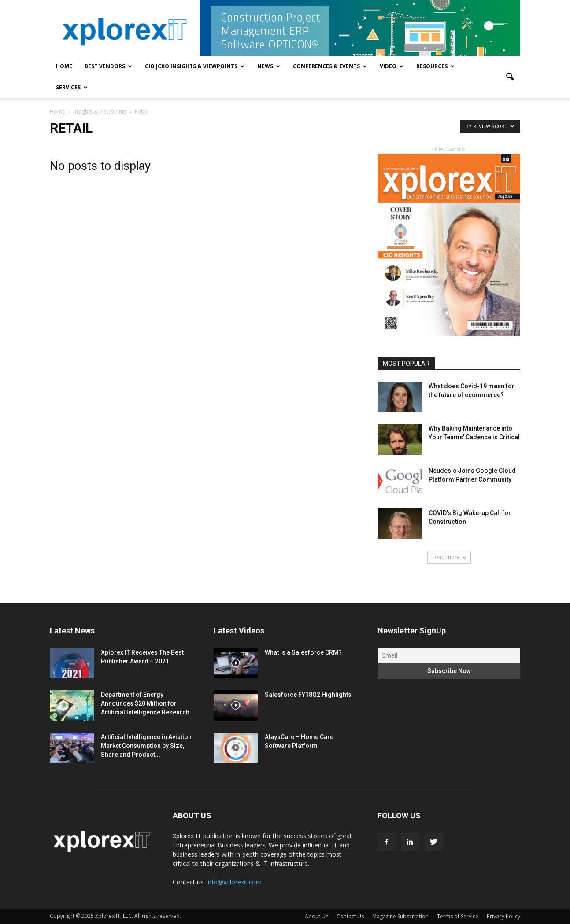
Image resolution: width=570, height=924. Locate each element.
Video (392, 66)
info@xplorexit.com (234, 882)
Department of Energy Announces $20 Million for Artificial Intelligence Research (145, 703)
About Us (316, 916)
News (269, 66)
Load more (449, 557)
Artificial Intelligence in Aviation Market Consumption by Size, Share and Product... (146, 746)
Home (64, 66)
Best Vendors (108, 66)
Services (72, 87)
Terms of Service (458, 916)
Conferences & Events (330, 66)
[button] (510, 77)
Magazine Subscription (400, 916)
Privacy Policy (503, 916)
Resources (435, 66)
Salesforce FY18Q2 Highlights (308, 695)
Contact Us (350, 916)
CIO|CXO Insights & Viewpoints (195, 66)
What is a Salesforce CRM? (303, 652)
